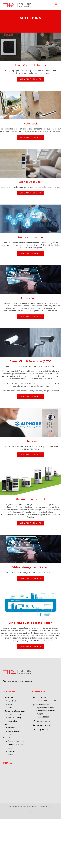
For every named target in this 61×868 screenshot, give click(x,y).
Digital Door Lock (14, 714)
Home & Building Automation (14, 719)
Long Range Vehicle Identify (15, 746)
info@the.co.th (42, 730)
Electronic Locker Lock (16, 741)
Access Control (13, 731)
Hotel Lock (12, 701)
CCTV (10, 734)
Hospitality (9, 698)
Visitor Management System (15, 753)
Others (7, 738)
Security (8, 724)
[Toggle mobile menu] (56, 4)
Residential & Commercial (15, 711)
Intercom (11, 728)
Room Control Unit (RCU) (15, 706)
